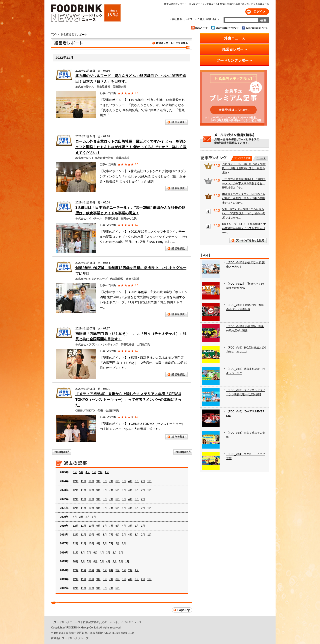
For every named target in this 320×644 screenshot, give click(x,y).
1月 (107, 472)
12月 (76, 481)
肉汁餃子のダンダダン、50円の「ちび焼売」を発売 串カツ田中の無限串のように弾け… (244, 198)
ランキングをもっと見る (248, 240)
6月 (75, 472)
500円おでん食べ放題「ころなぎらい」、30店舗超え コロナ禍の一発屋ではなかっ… (244, 213)
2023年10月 (62, 452)
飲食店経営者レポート (122, 44)
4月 (88, 472)
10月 (91, 481)
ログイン (257, 12)
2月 (100, 472)
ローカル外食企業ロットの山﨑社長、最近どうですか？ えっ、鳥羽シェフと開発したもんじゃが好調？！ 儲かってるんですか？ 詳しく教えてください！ (131, 147)
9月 (99, 481)
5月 (81, 472)
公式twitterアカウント (225, 28)
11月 (83, 481)
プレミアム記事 (242, 158)
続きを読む (176, 122)
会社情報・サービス (182, 19)
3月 (94, 472)
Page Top (182, 610)
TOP (54, 35)
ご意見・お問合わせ (207, 19)
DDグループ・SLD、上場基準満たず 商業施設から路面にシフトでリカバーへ (245, 228)
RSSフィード (200, 28)
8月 (105, 481)
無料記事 (260, 158)
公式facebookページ (255, 28)
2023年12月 (183, 452)
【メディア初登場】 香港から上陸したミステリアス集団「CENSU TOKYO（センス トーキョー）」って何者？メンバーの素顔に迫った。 (128, 400)
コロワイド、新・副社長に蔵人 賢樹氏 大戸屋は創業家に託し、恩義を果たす (244, 168)
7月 (111, 481)
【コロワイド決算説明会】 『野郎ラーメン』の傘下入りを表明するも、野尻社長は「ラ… (244, 183)
